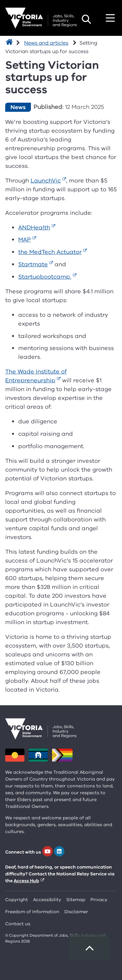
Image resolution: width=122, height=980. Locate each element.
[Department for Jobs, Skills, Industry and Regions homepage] (41, 18)
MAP (25, 240)
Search (86, 19)
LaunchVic (46, 181)
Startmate (33, 264)
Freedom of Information (32, 912)
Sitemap (76, 900)
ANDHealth (34, 227)
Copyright (17, 900)
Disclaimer (76, 912)
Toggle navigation (110, 18)
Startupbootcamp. (45, 277)
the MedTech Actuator (50, 252)
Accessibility (47, 900)
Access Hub (26, 881)
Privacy (99, 900)
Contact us (18, 924)
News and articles (46, 43)
